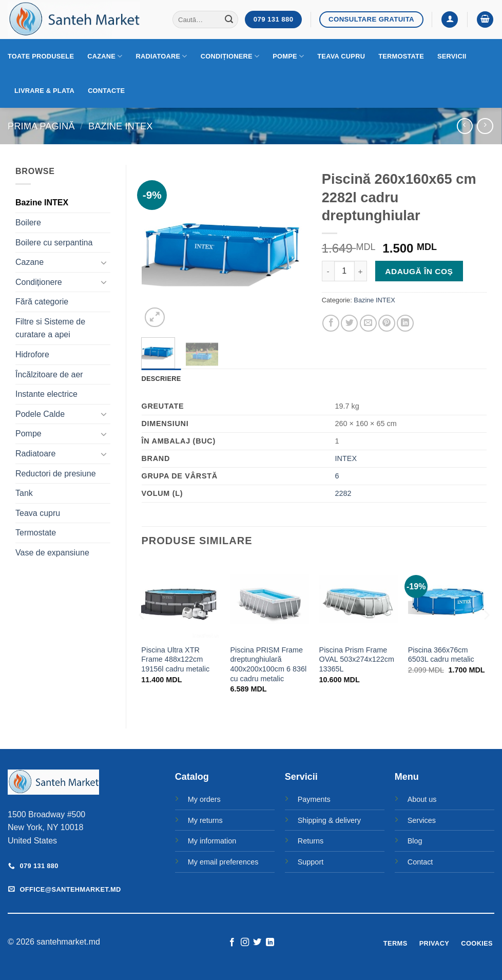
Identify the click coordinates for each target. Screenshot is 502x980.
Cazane (105, 56)
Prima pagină (41, 126)
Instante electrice (46, 394)
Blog (415, 841)
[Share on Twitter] (349, 323)
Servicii (452, 56)
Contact (420, 862)
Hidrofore (32, 354)
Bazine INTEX (121, 126)
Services (422, 820)
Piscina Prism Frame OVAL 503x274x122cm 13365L (357, 659)
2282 (343, 493)
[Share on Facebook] (331, 323)
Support (311, 862)
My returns (205, 820)
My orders (204, 799)
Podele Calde (40, 414)
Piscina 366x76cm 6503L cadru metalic (441, 655)
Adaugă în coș (419, 271)
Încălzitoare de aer (49, 374)
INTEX (346, 458)
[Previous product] (485, 126)
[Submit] (229, 20)
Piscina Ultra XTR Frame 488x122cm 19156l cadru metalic (175, 659)
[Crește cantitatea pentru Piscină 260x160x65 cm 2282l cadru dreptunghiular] (361, 271)
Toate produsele (41, 56)
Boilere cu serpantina (54, 243)
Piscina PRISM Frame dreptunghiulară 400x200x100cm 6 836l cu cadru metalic (268, 664)
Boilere (28, 223)
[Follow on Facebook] (232, 943)
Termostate (401, 56)
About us (422, 799)
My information (212, 841)
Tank (24, 493)
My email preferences (223, 862)
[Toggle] (104, 262)
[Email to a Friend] (368, 323)
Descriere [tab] (161, 379)
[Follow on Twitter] (257, 943)
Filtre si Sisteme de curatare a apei (50, 328)
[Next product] (465, 126)
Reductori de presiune (56, 474)
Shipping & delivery (329, 820)
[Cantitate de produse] (344, 271)
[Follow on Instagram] (245, 943)
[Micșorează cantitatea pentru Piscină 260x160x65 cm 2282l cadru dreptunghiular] (328, 271)
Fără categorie (42, 302)
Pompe (288, 56)
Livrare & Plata (44, 91)
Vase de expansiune (52, 553)
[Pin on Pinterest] (387, 323)
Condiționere (230, 56)
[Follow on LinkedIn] (270, 943)
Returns (311, 841)
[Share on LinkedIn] (405, 323)
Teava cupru (341, 56)
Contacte (106, 91)
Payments (314, 799)
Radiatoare (162, 56)
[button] (450, 20)
